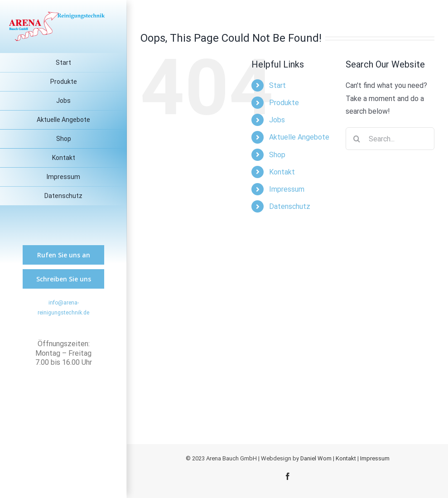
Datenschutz (290, 206)
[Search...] (390, 139)
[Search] (357, 139)
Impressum (287, 189)
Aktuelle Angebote (299, 137)
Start (277, 85)
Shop (277, 155)
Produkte (284, 103)
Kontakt (282, 172)
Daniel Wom (316, 458)
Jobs (277, 120)
